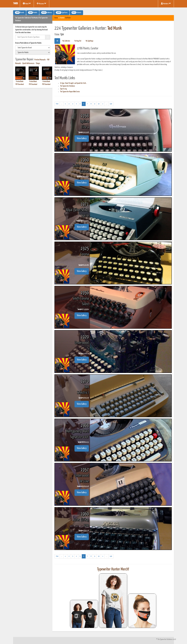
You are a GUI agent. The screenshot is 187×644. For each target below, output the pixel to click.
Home (56, 18)
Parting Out (78, 41)
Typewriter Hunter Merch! (113, 569)
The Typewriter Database (67, 86)
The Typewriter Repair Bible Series (70, 92)
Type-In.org (63, 89)
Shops (38, 63)
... (62, 104)
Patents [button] (76, 13)
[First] (57, 104)
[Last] (111, 104)
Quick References (28, 63)
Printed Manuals (40, 60)
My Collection (66, 41)
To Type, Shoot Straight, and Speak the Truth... (74, 83)
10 (99, 104)
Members (166, 4)
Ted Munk (68, 18)
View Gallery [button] (82, 138)
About (27, 4)
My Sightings (90, 41)
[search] (33, 48)
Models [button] (33, 13)
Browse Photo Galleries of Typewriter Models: (28, 43)
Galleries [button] (47, 13)
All (57, 41)
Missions (41, 4)
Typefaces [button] (62, 13)
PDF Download (20, 84)
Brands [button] (20, 13)
